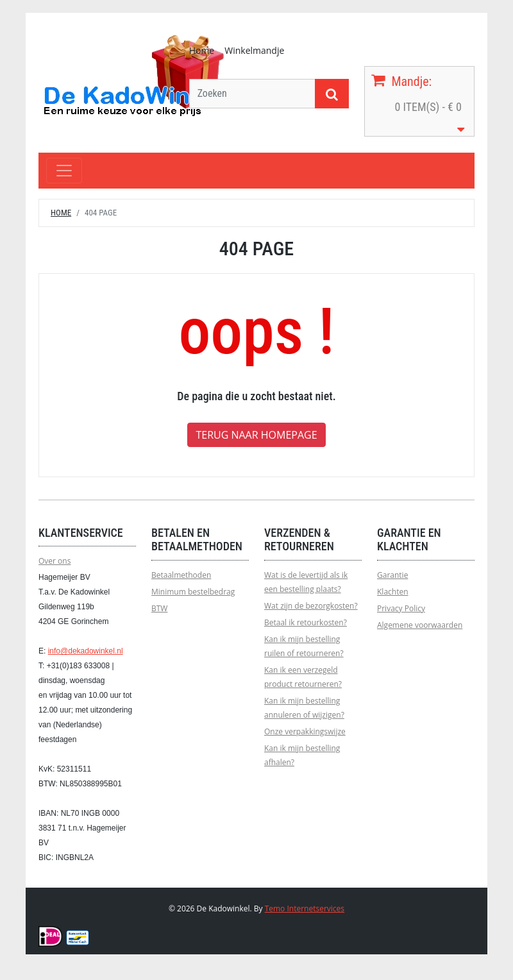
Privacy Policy (401, 608)
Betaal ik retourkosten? (306, 622)
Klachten (393, 592)
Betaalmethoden (181, 575)
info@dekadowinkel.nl (86, 651)
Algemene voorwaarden (420, 625)
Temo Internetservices (305, 908)
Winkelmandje (254, 50)
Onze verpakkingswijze (305, 731)
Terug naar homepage (256, 435)
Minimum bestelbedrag (193, 592)
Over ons (55, 561)
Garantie (392, 575)
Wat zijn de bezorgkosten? (311, 606)
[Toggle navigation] (64, 171)
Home (202, 50)
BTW (159, 608)
